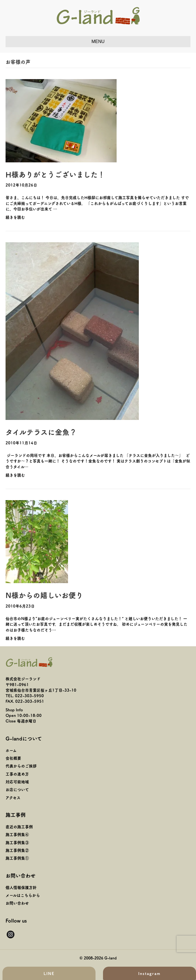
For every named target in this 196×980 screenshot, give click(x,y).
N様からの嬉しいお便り (44, 595)
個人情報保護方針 (21, 887)
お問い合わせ (17, 903)
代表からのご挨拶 (21, 766)
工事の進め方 (17, 774)
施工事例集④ (17, 834)
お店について (17, 789)
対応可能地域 (17, 782)
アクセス (13, 797)
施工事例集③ (17, 842)
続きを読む (15, 217)
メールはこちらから (23, 895)
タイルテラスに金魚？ (41, 432)
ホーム (11, 750)
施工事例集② (17, 850)
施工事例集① (17, 858)
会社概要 (13, 758)
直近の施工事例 (19, 827)
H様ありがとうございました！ (55, 174)
